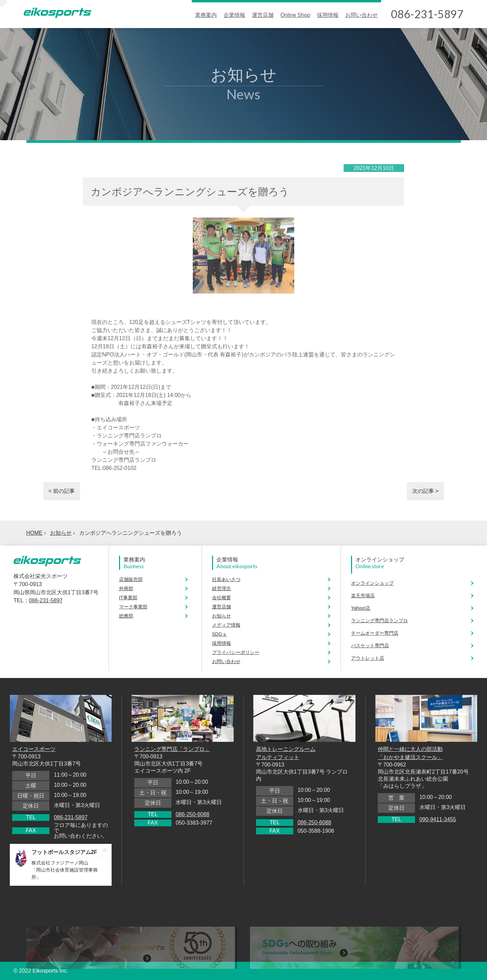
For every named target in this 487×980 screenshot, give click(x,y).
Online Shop (295, 15)
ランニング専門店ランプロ (379, 621)
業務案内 (206, 15)
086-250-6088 (192, 814)
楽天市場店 (363, 596)
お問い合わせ (362, 15)
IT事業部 (128, 598)
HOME (34, 533)
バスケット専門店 (370, 646)
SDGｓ (219, 634)
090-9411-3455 (438, 819)
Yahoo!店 (361, 608)
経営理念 (222, 588)
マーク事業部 (133, 607)
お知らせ (61, 533)
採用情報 (328, 15)
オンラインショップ (372, 583)
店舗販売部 (131, 579)
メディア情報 (226, 625)
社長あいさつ (226, 579)
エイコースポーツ (34, 749)
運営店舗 (263, 15)
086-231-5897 (46, 600)
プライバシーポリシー (236, 652)
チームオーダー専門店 (375, 633)
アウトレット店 (368, 658)
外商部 (126, 588)
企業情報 (234, 15)
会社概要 (222, 598)
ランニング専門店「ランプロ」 (172, 749)
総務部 (126, 616)
